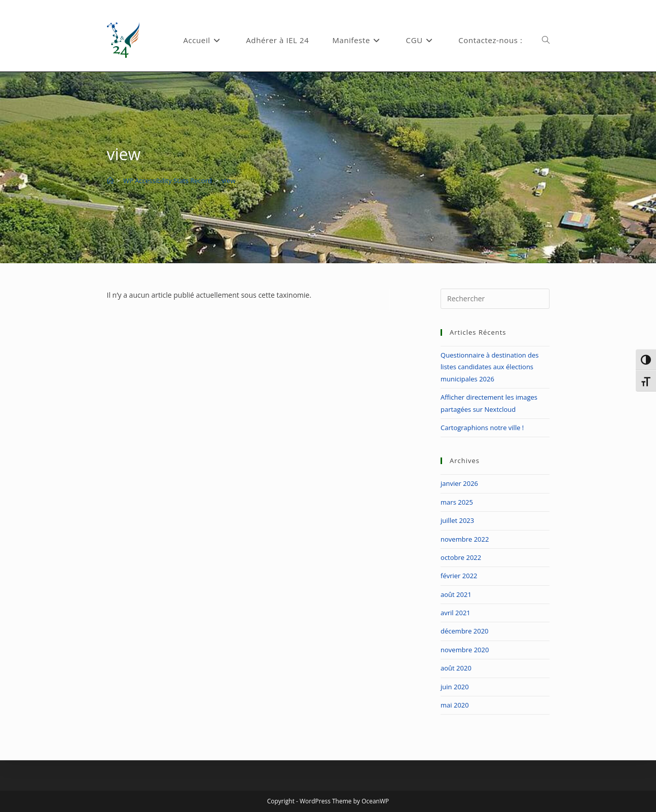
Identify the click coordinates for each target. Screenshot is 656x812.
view (228, 181)
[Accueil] (110, 181)
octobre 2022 (461, 557)
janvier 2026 (459, 483)
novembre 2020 (465, 650)
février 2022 (459, 576)
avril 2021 (455, 613)
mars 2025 (457, 502)
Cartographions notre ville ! (482, 428)
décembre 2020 (465, 631)
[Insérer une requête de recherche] (495, 299)
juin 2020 (455, 687)
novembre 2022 (465, 539)
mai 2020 (455, 705)
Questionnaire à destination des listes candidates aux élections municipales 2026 (489, 367)
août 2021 (456, 594)
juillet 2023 (457, 520)
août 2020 (456, 668)
